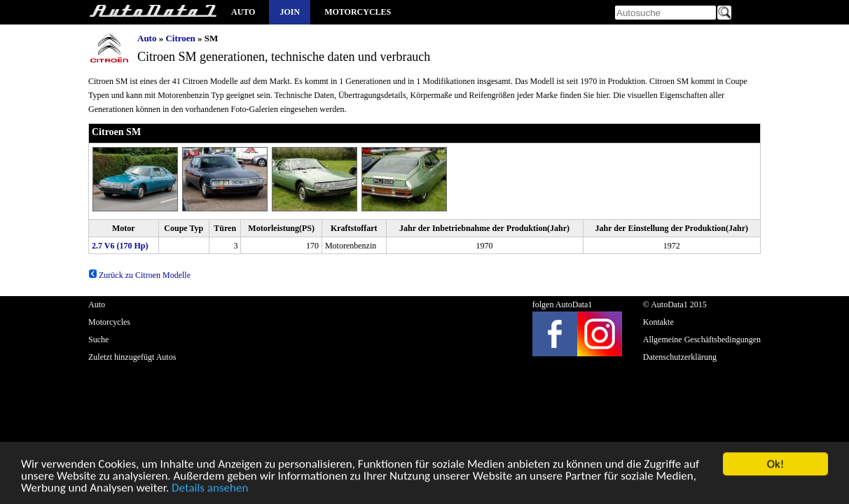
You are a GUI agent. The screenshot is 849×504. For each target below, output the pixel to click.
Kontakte (658, 322)
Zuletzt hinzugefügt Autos (132, 357)
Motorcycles (358, 12)
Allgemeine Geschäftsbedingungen (702, 339)
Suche (98, 339)
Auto (243, 12)
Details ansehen (210, 489)
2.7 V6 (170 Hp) (120, 246)
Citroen (180, 38)
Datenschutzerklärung (680, 357)
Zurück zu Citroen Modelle (139, 275)
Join (290, 12)
